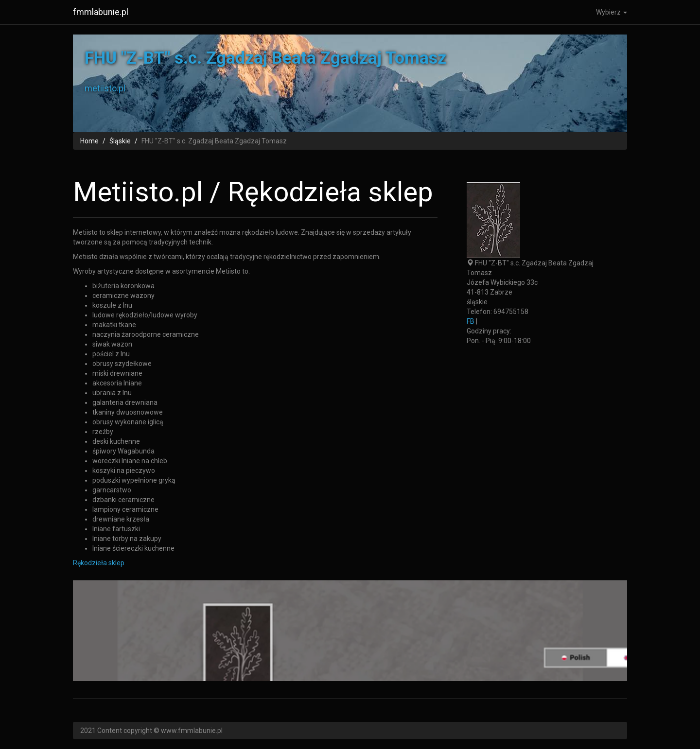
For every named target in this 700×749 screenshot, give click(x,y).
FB (471, 321)
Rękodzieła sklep (99, 563)
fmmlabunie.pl (101, 12)
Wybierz (612, 12)
